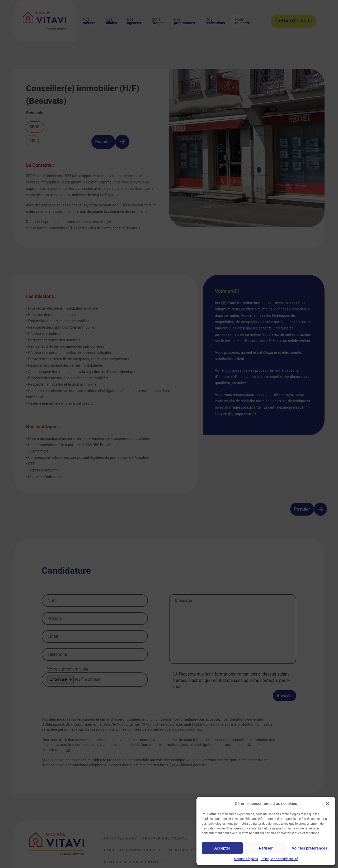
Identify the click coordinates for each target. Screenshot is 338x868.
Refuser (266, 848)
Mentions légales (246, 859)
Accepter (222, 848)
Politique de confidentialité (279, 859)
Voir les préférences (309, 848)
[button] (327, 804)
